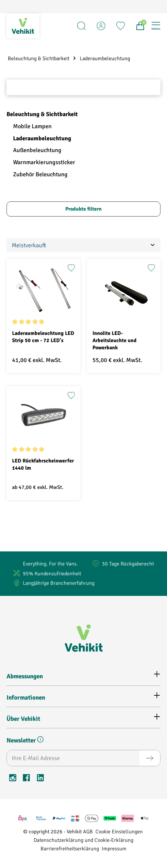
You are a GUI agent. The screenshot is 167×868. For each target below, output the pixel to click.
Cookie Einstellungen (119, 831)
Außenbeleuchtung (37, 150)
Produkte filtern (83, 209)
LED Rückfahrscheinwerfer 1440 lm (43, 464)
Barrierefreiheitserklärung (70, 848)
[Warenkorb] (140, 26)
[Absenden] (150, 758)
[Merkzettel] (121, 26)
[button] (40, 741)
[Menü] (156, 26)
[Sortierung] (83, 245)
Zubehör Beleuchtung (40, 174)
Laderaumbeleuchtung (42, 138)
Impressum (114, 848)
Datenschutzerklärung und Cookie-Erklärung (83, 840)
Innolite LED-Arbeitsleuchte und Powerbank (115, 340)
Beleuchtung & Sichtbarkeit (42, 114)
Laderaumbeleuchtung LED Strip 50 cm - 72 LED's (43, 337)
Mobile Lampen (32, 126)
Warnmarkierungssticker (44, 162)
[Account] (101, 26)
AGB (88, 831)
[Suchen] (81, 26)
